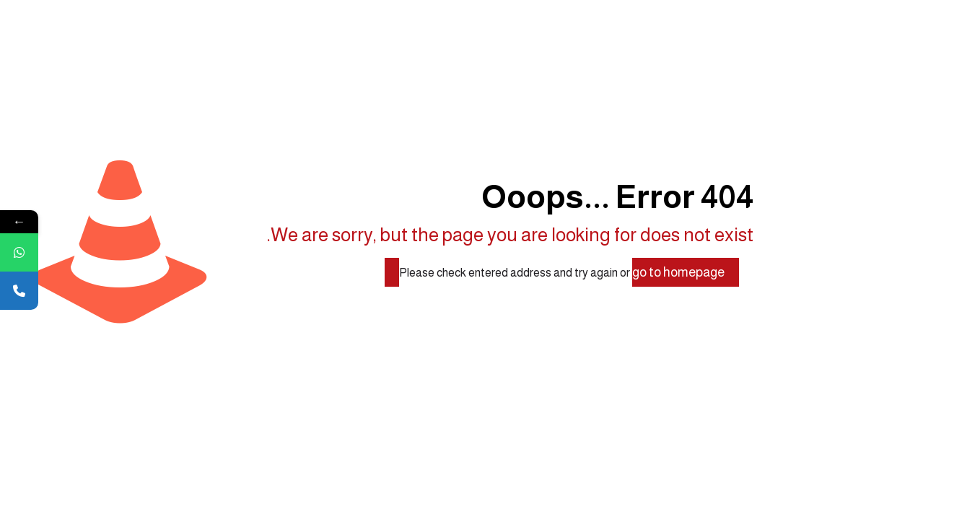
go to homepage (678, 272)
